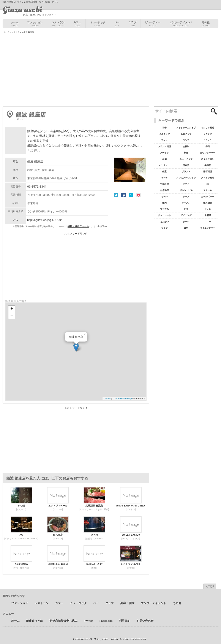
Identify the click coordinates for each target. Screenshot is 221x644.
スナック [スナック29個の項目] (164, 153)
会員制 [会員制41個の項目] (186, 146)
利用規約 (125, 621)
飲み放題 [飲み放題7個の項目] (208, 203)
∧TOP (210, 587)
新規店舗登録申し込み (63, 621)
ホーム (14, 24)
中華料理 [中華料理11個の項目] (164, 184)
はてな (131, 195)
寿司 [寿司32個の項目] (208, 146)
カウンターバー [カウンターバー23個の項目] (208, 153)
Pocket (139, 195)
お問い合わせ (145, 621)
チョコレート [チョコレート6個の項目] (164, 215)
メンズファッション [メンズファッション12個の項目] (186, 178)
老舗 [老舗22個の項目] (164, 159)
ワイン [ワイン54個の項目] (164, 140)
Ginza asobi (22, 10)
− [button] (12, 316)
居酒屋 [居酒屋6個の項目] (208, 215)
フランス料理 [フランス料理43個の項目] (164, 146)
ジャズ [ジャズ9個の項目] (186, 197)
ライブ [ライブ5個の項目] (164, 228)
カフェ (77, 24)
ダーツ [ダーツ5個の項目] (186, 222)
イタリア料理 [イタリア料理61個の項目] (208, 128)
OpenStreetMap (123, 399)
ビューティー (153, 24)
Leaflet (107, 399)
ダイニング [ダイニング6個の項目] (186, 215)
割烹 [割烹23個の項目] (186, 153)
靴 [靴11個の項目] (208, 184)
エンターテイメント (181, 24)
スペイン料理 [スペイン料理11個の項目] (208, 178)
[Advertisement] (110, 70)
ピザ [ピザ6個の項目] (186, 209)
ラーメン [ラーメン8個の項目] (186, 203)
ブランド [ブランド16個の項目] (186, 172)
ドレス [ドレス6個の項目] (208, 209)
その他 (206, 24)
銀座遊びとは (35, 621)
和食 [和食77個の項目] (164, 128)
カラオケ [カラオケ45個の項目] (208, 140)
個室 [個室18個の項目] (164, 172)
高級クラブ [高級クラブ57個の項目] (186, 134)
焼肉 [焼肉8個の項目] (164, 203)
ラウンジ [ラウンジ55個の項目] (208, 134)
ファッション (35, 24)
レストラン (58, 24)
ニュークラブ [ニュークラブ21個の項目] (186, 159)
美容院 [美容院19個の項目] (208, 165)
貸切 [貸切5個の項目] (186, 228)
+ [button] (12, 309)
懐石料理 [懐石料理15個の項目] (208, 172)
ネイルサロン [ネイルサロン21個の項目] (208, 159)
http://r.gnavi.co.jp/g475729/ (44, 220)
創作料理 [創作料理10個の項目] (164, 190)
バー (117, 24)
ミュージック (98, 24)
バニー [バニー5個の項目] (208, 222)
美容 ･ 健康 (127, 603)
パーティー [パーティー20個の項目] (164, 165)
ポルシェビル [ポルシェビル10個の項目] (186, 190)
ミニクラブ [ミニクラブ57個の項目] (164, 134)
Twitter (116, 195)
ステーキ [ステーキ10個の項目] (208, 190)
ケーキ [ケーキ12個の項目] (164, 178)
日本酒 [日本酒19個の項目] (186, 165)
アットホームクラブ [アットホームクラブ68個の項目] (186, 128)
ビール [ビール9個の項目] (164, 197)
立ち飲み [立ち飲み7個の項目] (164, 209)
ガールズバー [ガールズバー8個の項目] (208, 197)
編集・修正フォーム (78, 226)
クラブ (132, 24)
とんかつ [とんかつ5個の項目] (164, 222)
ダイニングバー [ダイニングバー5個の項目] (208, 228)
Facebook (123, 195)
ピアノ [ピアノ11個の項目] (186, 184)
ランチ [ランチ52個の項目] (186, 140)
